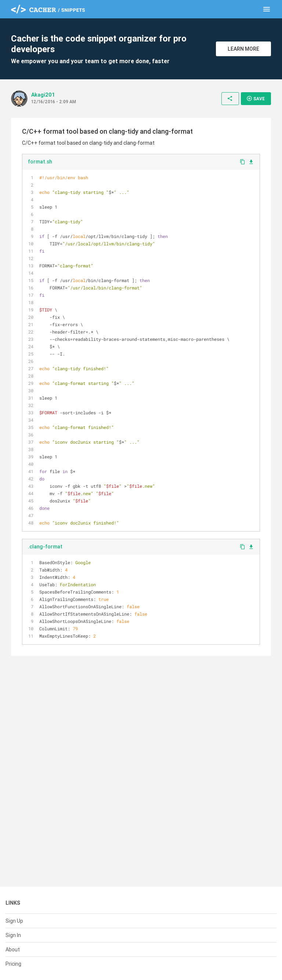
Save (256, 98)
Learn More (243, 49)
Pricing (13, 964)
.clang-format (45, 547)
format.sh (40, 162)
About (13, 950)
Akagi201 (43, 95)
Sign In (13, 935)
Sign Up (14, 921)
